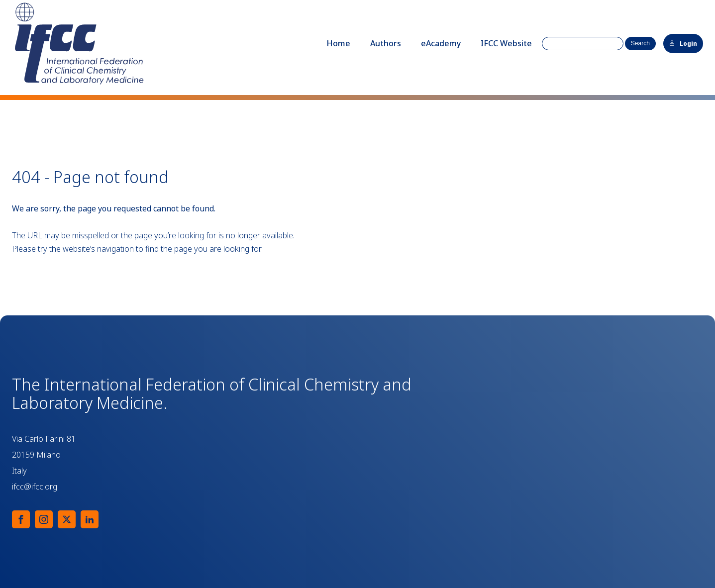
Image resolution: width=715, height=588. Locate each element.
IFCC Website (506, 43)
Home (338, 43)
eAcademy (441, 43)
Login (683, 44)
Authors (386, 43)
